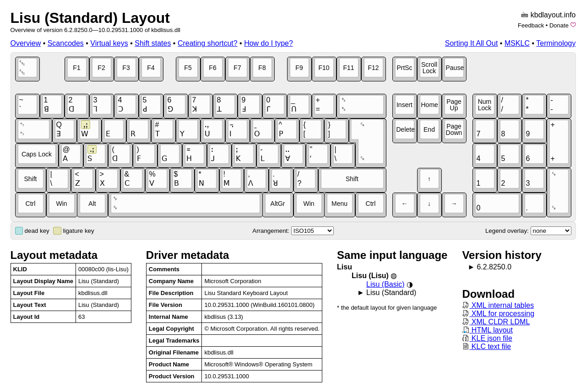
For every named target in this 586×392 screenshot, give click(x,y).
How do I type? (269, 43)
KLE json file (487, 338)
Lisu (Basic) (385, 284)
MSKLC (517, 43)
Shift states (153, 43)
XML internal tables (498, 305)
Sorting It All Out (472, 43)
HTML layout (487, 330)
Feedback (531, 25)
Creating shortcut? (208, 43)
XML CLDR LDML (496, 322)
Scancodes (66, 43)
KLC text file (486, 346)
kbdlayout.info (553, 15)
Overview (26, 43)
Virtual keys (109, 43)
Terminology (556, 43)
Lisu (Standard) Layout (90, 18)
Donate (559, 25)
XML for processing (498, 314)
